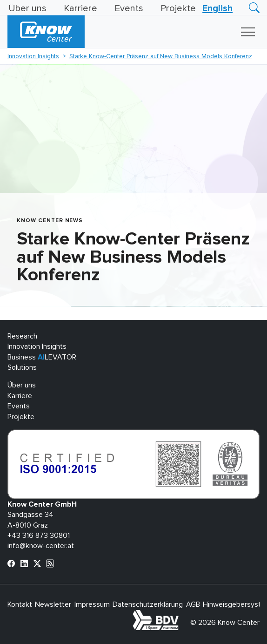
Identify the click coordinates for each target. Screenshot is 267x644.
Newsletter (53, 604)
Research (22, 336)
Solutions (22, 367)
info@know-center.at (41, 546)
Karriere (80, 8)
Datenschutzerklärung (148, 604)
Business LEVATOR (42, 357)
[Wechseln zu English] (217, 8)
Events (129, 8)
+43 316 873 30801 (39, 536)
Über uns (27, 8)
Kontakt (20, 604)
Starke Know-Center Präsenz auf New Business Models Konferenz (161, 56)
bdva (180, 615)
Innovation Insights (33, 56)
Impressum (92, 604)
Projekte (178, 8)
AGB (193, 604)
